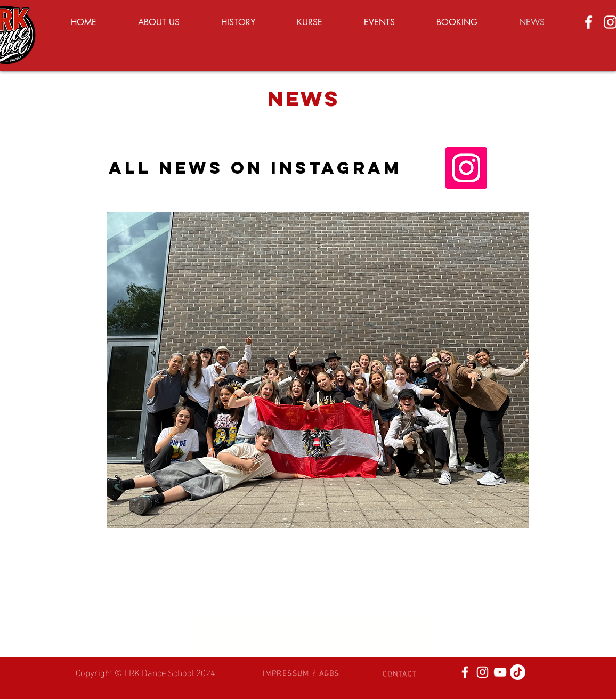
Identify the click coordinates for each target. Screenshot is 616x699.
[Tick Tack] (518, 672)
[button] (301, 672)
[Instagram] (466, 168)
